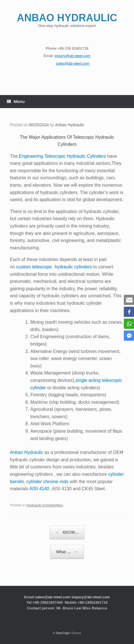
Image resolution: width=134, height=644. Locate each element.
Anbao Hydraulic (70, 125)
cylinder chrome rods (47, 482)
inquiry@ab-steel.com (91, 597)
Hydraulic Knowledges (45, 505)
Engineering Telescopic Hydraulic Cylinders (62, 156)
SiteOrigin (63, 633)
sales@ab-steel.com (53, 597)
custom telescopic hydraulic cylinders (54, 267)
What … (67, 552)
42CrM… (67, 532)
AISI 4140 (39, 489)
